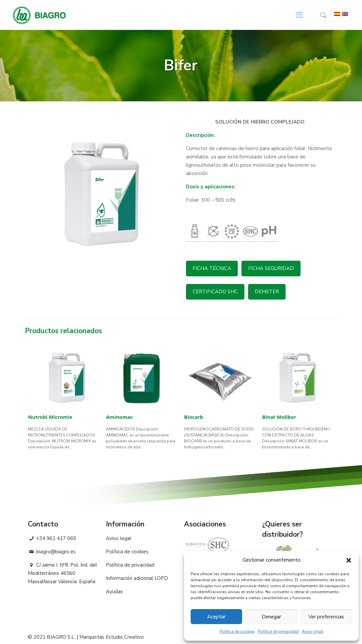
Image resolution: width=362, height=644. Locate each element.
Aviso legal (313, 631)
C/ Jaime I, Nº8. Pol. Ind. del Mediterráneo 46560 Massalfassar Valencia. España (62, 573)
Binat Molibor (279, 417)
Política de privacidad (278, 631)
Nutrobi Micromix (50, 417)
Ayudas (114, 592)
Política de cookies (237, 631)
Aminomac (119, 417)
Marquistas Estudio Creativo (112, 637)
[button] (349, 560)
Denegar (271, 617)
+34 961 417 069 (52, 538)
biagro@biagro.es (52, 552)
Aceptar (216, 617)
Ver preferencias (326, 617)
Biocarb (193, 417)
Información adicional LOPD (137, 578)
